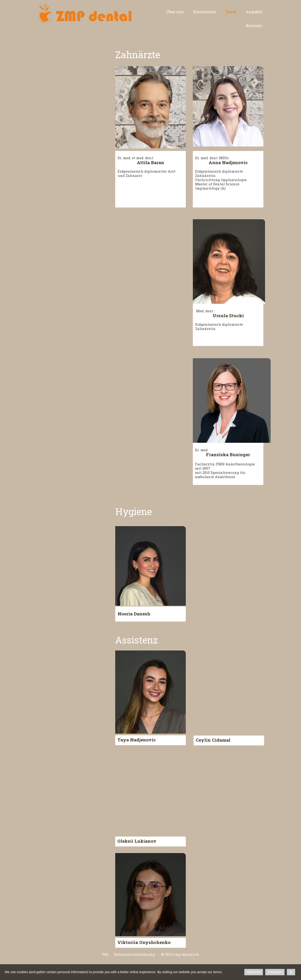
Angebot (254, 12)
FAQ (105, 954)
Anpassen (275, 972)
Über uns (175, 12)
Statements (204, 12)
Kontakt (254, 26)
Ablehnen (254, 972)
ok (291, 972)
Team (231, 12)
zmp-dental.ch (186, 954)
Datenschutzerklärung (134, 954)
